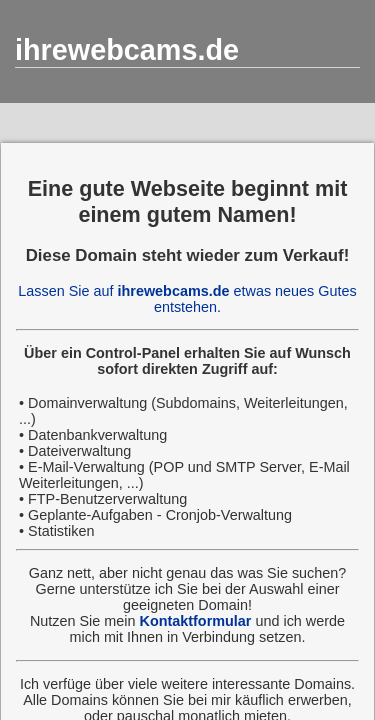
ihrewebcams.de (127, 50)
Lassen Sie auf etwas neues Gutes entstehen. (187, 299)
